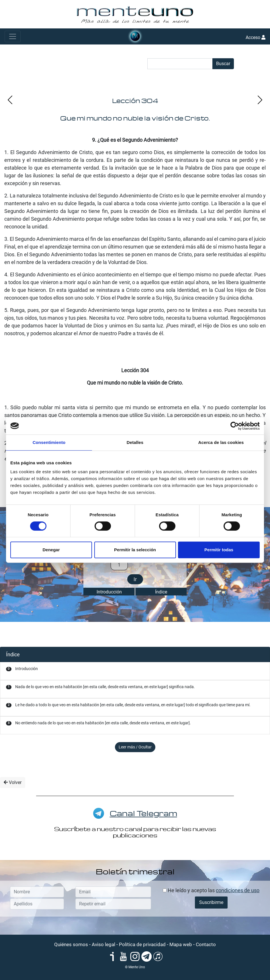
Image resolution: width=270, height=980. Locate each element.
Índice (161, 592)
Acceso (256, 37)
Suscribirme (211, 902)
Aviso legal (103, 944)
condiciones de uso (238, 890)
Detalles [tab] (135, 442)
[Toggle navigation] (13, 36)
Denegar (51, 550)
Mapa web (181, 944)
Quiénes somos (71, 944)
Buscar (223, 64)
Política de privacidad (142, 944)
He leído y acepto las (211, 890)
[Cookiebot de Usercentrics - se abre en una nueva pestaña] (235, 426)
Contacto (206, 944)
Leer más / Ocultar (135, 747)
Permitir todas (219, 550)
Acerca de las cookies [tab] (221, 442)
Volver (13, 782)
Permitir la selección (135, 550)
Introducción (109, 592)
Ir (135, 579)
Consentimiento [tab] (49, 442)
